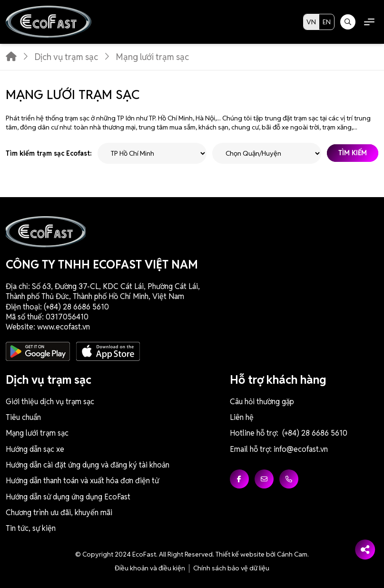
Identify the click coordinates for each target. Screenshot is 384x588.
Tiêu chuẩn (23, 417)
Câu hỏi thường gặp (262, 402)
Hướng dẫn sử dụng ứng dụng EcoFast (68, 497)
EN (327, 22)
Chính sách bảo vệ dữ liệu (231, 568)
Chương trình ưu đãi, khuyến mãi (59, 513)
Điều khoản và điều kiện (150, 568)
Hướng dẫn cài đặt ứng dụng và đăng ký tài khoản (88, 465)
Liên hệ (242, 417)
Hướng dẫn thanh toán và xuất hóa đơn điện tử (82, 481)
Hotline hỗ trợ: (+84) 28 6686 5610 (289, 433)
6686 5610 (91, 307)
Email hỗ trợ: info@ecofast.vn (279, 449)
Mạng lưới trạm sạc (37, 433)
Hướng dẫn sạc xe (35, 449)
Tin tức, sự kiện (31, 528)
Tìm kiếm (353, 153)
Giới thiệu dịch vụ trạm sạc (50, 402)
